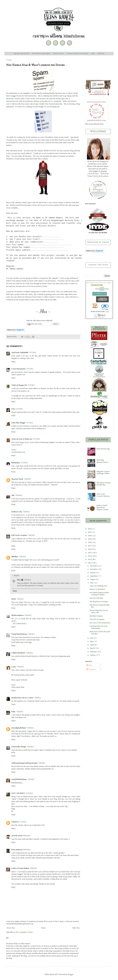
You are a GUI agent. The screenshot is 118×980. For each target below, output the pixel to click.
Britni (14, 599)
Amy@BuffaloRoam (19, 779)
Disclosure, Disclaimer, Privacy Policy (77, 54)
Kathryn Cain (17, 512)
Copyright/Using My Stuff (21, 54)
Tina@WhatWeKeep (19, 634)
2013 (90, 559)
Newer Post (11, 928)
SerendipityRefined (19, 728)
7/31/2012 (23, 822)
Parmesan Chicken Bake (16, 98)
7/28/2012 (27, 479)
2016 (90, 549)
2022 (90, 529)
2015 (90, 553)
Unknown (15, 822)
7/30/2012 (31, 779)
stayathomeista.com (18, 452)
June (92, 638)
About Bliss (101, 54)
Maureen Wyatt (17, 479)
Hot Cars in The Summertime (100, 623)
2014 (90, 556)
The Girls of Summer (97, 619)
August (93, 579)
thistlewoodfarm (17, 615)
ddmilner (15, 557)
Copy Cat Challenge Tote (98, 586)
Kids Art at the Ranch (97, 589)
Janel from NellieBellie (20, 352)
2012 (90, 563)
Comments (91, 669)
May (92, 641)
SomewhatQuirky (56, 104)
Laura (14, 667)
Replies (17, 576)
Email (93, 54)
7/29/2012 (27, 580)
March (93, 648)
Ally (13, 495)
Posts (89, 665)
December (94, 566)
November (94, 569)
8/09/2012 (27, 850)
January (93, 655)
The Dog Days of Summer (99, 602)
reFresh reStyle (17, 836)
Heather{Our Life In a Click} (22, 698)
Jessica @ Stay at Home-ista (22, 439)
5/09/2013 (33, 868)
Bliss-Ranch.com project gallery (41, 54)
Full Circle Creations (19, 535)
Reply (13, 362)
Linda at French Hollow (20, 868)
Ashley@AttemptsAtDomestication (24, 763)
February (93, 652)
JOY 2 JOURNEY (18, 793)
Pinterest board (31, 297)
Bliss (19, 580)
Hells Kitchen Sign (103, 449)
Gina (13, 409)
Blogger (71, 974)
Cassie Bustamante (18, 369)
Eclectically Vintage (19, 747)
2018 (90, 542)
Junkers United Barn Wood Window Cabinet (102, 507)
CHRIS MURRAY (18, 653)
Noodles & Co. (48, 101)
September (94, 576)
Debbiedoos (16, 463)
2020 (90, 536)
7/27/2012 (33, 352)
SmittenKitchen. (31, 96)
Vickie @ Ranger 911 (19, 385)
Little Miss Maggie (18, 423)
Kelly (13, 712)
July (92, 583)
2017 (90, 546)
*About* (90, 176)
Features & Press (59, 54)
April (92, 645)
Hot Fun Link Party (96, 598)
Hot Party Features (96, 616)
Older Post (76, 928)
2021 (90, 532)
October (93, 573)
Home (44, 928)
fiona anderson (17, 850)
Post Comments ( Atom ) (24, 932)
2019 (90, 539)
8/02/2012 (27, 836)
